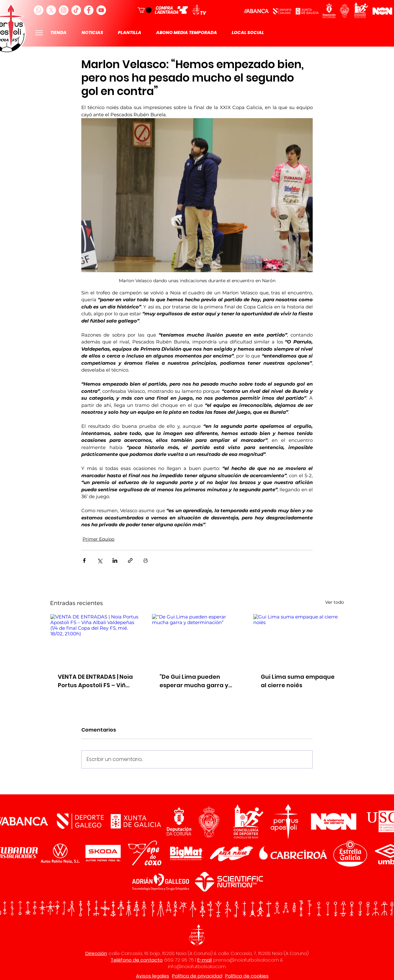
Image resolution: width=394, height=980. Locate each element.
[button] (145, 10)
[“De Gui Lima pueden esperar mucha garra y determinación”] (197, 639)
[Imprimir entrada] (146, 560)
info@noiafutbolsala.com (197, 966)
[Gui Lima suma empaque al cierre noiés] (298, 639)
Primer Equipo (98, 539)
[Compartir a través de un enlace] (130, 560)
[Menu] (39, 33)
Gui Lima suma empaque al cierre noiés (298, 681)
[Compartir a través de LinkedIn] (115, 560)
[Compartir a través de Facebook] (84, 560)
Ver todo (335, 602)
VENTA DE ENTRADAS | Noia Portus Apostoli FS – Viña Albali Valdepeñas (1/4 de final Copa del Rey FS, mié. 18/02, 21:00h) (95, 681)
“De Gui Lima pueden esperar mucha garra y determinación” (194, 681)
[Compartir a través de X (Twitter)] (100, 560)
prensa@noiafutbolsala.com (246, 960)
